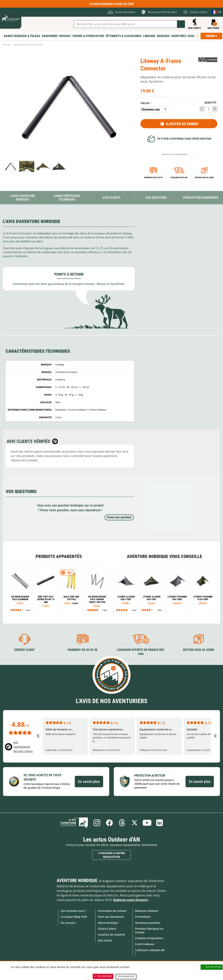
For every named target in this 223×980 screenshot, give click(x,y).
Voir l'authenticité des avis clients (23, 747)
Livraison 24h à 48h (179, 177)
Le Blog (74, 823)
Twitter (135, 823)
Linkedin (160, 823)
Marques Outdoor (147, 911)
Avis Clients (111, 198)
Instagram (97, 823)
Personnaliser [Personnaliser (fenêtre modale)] (126, 976)
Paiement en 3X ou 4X (153, 177)
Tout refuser (103, 976)
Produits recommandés (201, 198)
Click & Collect (107, 929)
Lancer (181, 24)
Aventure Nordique (77, 880)
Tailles (145, 103)
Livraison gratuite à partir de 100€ (111, 4)
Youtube (147, 823)
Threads (122, 823)
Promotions (143, 917)
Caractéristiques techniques (67, 198)
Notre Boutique (108, 923)
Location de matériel (111, 935)
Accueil (7, 45)
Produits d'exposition (149, 938)
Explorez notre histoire (130, 900)
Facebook (109, 823)
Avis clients (105, 940)
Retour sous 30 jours (204, 177)
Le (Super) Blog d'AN (74, 917)
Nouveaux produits (148, 923)
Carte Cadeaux (145, 944)
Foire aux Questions (111, 917)
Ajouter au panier (182, 124)
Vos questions (156, 198)
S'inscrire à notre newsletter (112, 855)
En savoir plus (89, 782)
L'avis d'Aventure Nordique (22, 198)
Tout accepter (212, 967)
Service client (25, 650)
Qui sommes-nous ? (73, 911)
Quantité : (211, 103)
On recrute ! (68, 923)
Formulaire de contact (112, 911)
